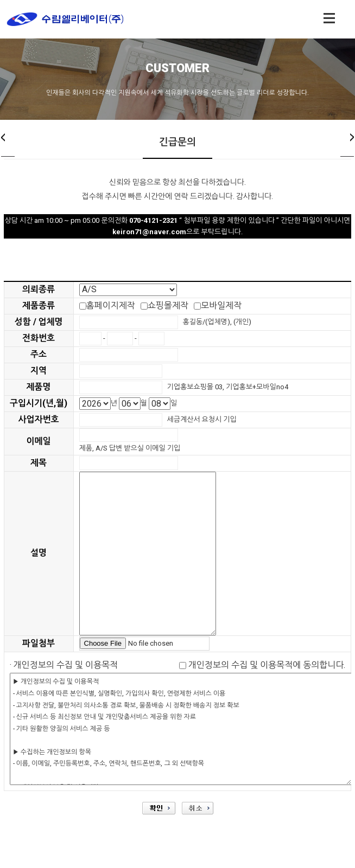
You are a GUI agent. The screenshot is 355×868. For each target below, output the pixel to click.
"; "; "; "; (128, 290)
